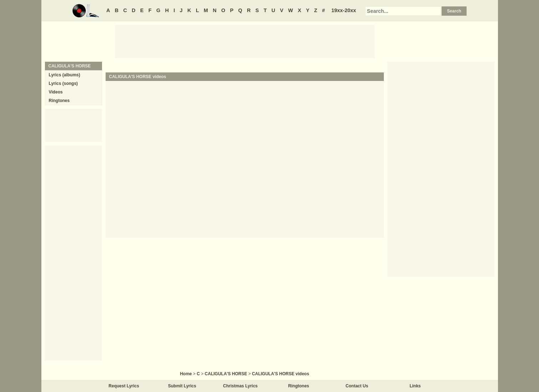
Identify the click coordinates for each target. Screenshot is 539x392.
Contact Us (357, 386)
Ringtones (59, 101)
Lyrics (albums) (65, 75)
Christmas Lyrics (240, 386)
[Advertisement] (245, 41)
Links (415, 386)
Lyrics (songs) (63, 83)
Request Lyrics (124, 386)
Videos (56, 92)
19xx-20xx (344, 10)
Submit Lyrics (182, 386)
